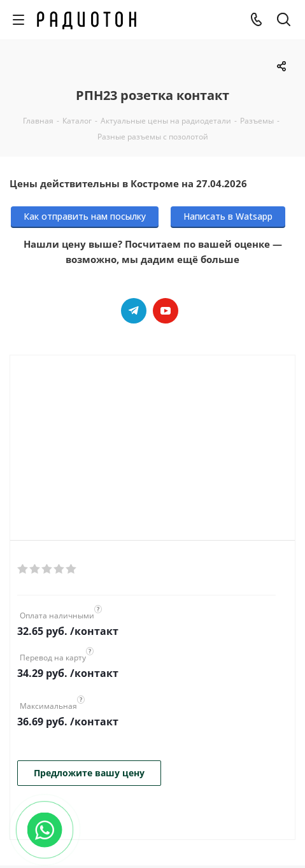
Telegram (134, 311)
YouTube (166, 311)
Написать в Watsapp (228, 216)
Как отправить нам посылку (85, 216)
